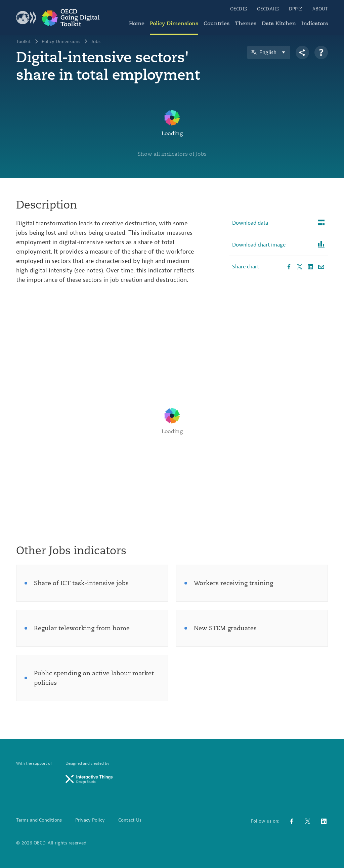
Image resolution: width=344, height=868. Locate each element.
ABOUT (320, 9)
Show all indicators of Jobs (172, 154)
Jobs (96, 42)
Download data (250, 223)
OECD (239, 9)
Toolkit (24, 42)
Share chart (246, 267)
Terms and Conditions (39, 820)
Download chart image (259, 245)
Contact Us (130, 820)
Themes (246, 24)
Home (137, 24)
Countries (217, 24)
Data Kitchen (279, 24)
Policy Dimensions (174, 24)
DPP (296, 9)
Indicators (315, 24)
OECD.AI (268, 9)
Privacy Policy (90, 820)
